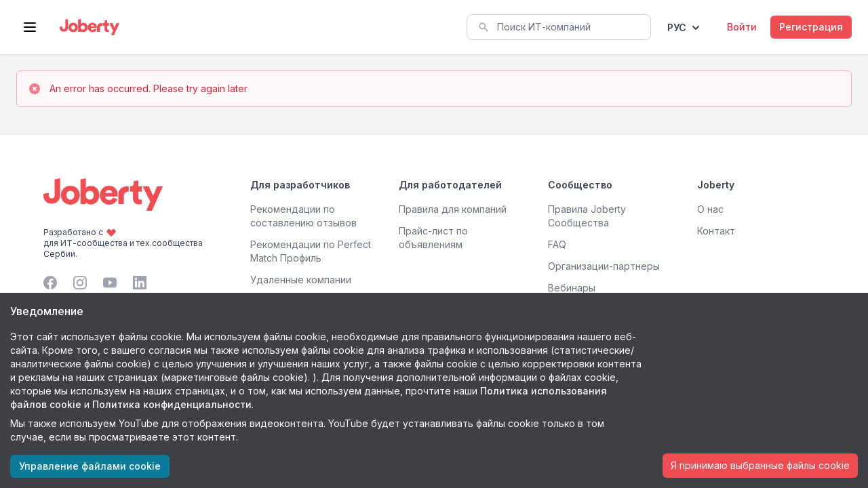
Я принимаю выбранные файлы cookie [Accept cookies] (760, 465)
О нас (710, 209)
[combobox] (559, 27)
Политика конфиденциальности (172, 404)
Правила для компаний (453, 209)
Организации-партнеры (604, 266)
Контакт (716, 231)
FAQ (557, 244)
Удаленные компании (301, 280)
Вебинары (572, 288)
